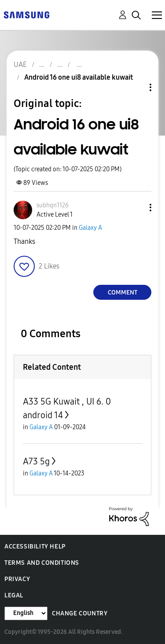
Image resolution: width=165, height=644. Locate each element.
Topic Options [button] (136, 87)
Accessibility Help (35, 546)
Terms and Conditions (42, 563)
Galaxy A (90, 228)
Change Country (80, 613)
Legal (14, 595)
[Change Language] (26, 613)
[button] (136, 208)
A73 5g (36, 461)
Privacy (17, 579)
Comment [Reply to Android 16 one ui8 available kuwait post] (123, 293)
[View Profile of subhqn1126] (53, 205)
